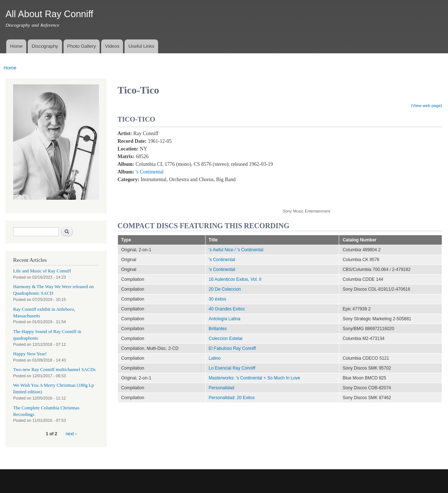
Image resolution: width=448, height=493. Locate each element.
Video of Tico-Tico (341, 165)
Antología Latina (225, 319)
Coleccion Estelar (226, 339)
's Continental (150, 172)
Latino (215, 358)
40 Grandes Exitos (227, 309)
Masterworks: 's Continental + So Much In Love (254, 378)
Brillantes (218, 329)
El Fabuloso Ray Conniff (232, 348)
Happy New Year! (30, 354)
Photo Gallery (82, 46)
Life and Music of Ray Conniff (42, 271)
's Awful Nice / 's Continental (236, 250)
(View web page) (427, 106)
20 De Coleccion (225, 289)
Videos (112, 46)
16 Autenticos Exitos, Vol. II (235, 279)
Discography (45, 46)
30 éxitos (218, 299)
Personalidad (222, 388)
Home (16, 46)
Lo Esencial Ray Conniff (232, 368)
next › (71, 434)
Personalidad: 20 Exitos (232, 398)
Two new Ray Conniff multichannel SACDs (54, 370)
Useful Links (141, 46)
